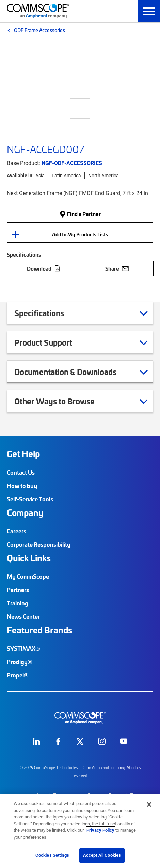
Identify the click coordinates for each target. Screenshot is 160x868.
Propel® (18, 675)
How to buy (22, 486)
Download (44, 268)
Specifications (48, 313)
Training (18, 603)
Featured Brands (39, 630)
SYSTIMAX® (23, 648)
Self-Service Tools (30, 499)
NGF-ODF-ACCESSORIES (72, 163)
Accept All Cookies (102, 855)
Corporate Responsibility (39, 544)
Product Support (52, 342)
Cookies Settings (52, 855)
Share (117, 268)
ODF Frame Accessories (39, 30)
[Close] (149, 804)
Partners (18, 590)
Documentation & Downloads (74, 372)
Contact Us (21, 472)
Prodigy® (20, 662)
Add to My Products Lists (80, 234)
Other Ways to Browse (63, 401)
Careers (17, 531)
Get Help (23, 454)
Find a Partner (80, 214)
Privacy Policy (100, 830)
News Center (23, 616)
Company (25, 513)
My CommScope (28, 576)
